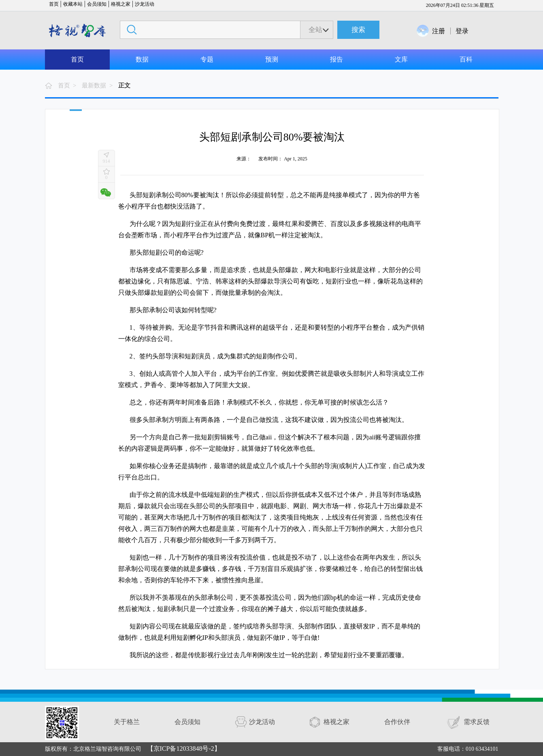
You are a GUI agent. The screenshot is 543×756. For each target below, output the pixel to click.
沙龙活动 (145, 4)
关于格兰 (127, 722)
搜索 (358, 30)
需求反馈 (477, 722)
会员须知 (97, 4)
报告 (336, 59)
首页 (54, 4)
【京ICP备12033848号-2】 (184, 749)
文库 (401, 59)
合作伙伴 (397, 722)
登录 (462, 31)
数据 (142, 59)
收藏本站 (73, 4)
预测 (272, 59)
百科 (466, 59)
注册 (439, 31)
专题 (207, 59)
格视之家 (121, 4)
